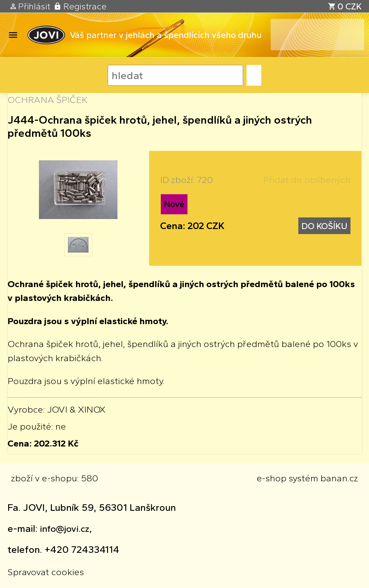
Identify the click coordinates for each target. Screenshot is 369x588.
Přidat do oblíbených (307, 180)
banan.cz (339, 478)
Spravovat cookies (46, 572)
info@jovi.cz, (66, 529)
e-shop (271, 478)
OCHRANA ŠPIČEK (48, 100)
